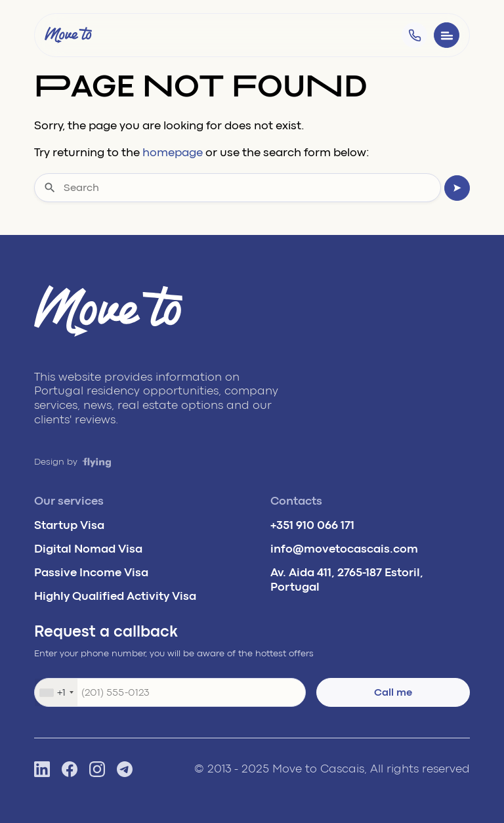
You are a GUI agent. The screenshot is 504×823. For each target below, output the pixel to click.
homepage (173, 152)
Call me (393, 692)
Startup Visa (69, 525)
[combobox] (56, 692)
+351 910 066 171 (312, 525)
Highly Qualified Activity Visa (115, 596)
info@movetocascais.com (344, 549)
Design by (73, 462)
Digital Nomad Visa (88, 549)
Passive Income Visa (91, 572)
